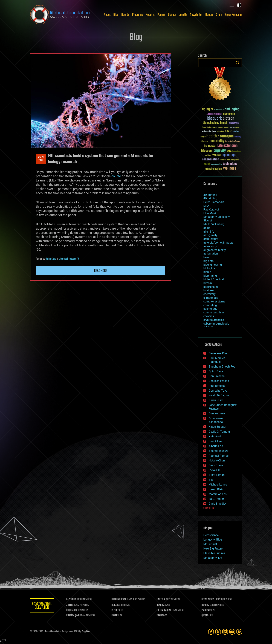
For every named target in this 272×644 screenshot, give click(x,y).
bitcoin (208, 283)
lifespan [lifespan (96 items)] (206, 151)
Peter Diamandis (214, 202)
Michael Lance (218, 485)
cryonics (209, 316)
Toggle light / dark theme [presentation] (239, 5)
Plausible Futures (214, 553)
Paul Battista (217, 386)
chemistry (209, 294)
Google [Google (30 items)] (203, 137)
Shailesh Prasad (219, 381)
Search (238, 63)
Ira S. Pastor (216, 499)
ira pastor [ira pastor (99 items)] (210, 146)
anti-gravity (210, 235)
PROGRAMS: (207, 610)
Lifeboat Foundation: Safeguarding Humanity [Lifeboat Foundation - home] (60, 15)
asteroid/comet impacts (218, 243)
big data (209, 261)
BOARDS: (206, 605)
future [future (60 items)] (228, 131)
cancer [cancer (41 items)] (215, 128)
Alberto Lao (216, 446)
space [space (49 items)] (207, 164)
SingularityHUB (213, 558)
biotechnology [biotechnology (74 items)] (211, 123)
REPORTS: (117, 610)
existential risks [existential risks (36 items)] (209, 132)
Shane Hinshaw (219, 451)
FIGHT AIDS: (73, 610)
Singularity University (217, 217)
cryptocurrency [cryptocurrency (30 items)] (224, 128)
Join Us (183, 15)
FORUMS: (161, 616)
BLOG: (115, 605)
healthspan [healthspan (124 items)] (226, 136)
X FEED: (71, 605)
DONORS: (161, 605)
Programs (138, 15)
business (209, 290)
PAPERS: (116, 616)
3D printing (210, 195)
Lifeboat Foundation (52, 632)
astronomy (210, 246)
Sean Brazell (216, 465)
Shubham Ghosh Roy (222, 367)
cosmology (210, 309)
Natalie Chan (217, 460)
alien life (209, 232)
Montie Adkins (218, 494)
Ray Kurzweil (211, 210)
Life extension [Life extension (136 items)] (227, 146)
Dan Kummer (217, 413)
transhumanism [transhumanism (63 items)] (214, 169)
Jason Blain (216, 489)
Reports (150, 15)
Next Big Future (213, 549)
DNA (206, 206)
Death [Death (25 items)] (237, 128)
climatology (211, 298)
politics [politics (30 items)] (208, 156)
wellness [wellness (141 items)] (230, 169)
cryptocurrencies (214, 320)
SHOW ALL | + (209, 508)
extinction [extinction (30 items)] (220, 132)
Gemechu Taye (218, 391)
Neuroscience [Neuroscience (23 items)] (236, 151)
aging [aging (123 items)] (206, 109)
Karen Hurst (216, 400)
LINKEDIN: (161, 600)
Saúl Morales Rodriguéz (217, 360)
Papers (161, 15)
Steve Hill (215, 470)
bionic (207, 272)
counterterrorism (214, 312)
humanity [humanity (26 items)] (238, 137)
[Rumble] (239, 632)
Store (219, 15)
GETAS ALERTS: (209, 600)
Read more (101, 271)
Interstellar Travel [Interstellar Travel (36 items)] (233, 142)
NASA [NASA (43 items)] (229, 151)
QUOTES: (206, 616)
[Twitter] (218, 632)
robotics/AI (74, 259)
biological (63, 259)
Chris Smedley (218, 504)
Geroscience (211, 535)
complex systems (214, 301)
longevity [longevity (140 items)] (219, 151)
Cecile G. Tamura (219, 432)
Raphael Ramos (219, 456)
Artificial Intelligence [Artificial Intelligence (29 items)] (214, 114)
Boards (125, 15)
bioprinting (210, 276)
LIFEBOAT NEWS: (120, 600)
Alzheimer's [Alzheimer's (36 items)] (219, 110)
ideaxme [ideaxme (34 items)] (204, 142)
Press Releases (234, 15)
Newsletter (196, 15)
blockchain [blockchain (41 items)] (234, 123)
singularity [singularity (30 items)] (235, 160)
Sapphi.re (86, 632)
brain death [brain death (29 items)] (207, 128)
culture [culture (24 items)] (232, 128)
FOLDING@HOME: (165, 610)
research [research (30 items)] (223, 160)
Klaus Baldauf (218, 427)
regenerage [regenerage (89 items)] (229, 155)
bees (206, 257)
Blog (116, 15)
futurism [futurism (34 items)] (236, 132)
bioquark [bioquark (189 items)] (215, 119)
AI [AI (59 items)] (212, 110)
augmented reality (215, 250)
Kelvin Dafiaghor (219, 395)
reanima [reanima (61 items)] (216, 155)
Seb (211, 480)
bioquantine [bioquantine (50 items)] (229, 114)
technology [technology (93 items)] (230, 164)
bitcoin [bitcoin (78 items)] (224, 123)
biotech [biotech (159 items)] (228, 119)
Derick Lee (215, 441)
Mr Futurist (210, 544)
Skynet (208, 220)
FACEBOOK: (72, 600)
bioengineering (213, 265)
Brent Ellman (217, 475)
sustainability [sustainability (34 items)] (216, 164)
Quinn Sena (51, 259)
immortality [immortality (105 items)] (217, 141)
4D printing (210, 198)
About (107, 15)
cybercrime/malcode (216, 324)
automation (211, 254)
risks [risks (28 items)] (229, 160)
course (116, 176)
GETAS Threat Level (42, 606)
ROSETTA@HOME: (76, 616)
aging (207, 228)
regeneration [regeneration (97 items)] (211, 159)
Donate (172, 15)
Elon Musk (210, 213)
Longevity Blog (213, 540)
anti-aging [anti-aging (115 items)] (232, 109)
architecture (211, 239)
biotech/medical (214, 279)
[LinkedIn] (225, 632)
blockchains (211, 287)
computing (210, 305)
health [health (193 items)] (212, 136)
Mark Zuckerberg (214, 224)
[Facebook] (211, 632)
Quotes (209, 15)
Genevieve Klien (219, 353)
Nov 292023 (41, 159)
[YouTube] (232, 632)
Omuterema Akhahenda (216, 420)
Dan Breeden (217, 376)
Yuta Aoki (215, 436)
